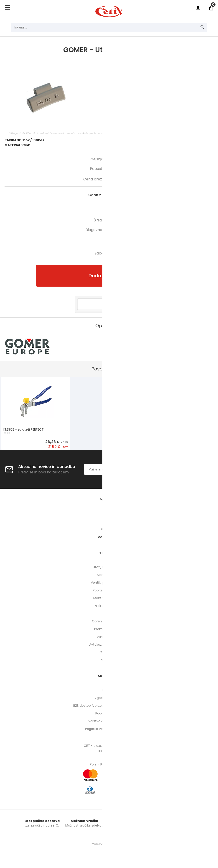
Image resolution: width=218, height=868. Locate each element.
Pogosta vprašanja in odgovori (109, 729)
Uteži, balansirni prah (109, 567)
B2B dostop (109, 706)
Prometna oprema (109, 629)
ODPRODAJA (109, 652)
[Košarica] (211, 8)
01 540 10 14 (109, 529)
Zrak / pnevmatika (109, 606)
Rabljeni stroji (109, 660)
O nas (109, 514)
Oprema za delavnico (109, 621)
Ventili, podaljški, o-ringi (109, 583)
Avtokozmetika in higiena (109, 645)
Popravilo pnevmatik (109, 590)
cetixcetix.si (109, 537)
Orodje (109, 614)
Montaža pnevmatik (109, 598)
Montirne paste (109, 575)
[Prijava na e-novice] (165, 469)
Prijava (198, 8)
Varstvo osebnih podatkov (109, 721)
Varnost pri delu (109, 637)
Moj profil (109, 690)
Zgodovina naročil (109, 698)
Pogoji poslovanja (109, 713)
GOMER (126, 230)
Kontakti (109, 521)
